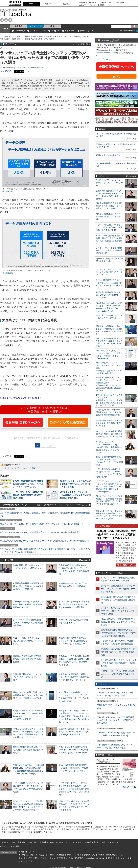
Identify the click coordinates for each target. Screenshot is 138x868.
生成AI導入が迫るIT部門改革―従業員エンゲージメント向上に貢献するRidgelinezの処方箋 (74, 732)
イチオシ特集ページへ (126, 565)
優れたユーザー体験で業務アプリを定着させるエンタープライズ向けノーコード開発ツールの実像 (28, 695)
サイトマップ (113, 842)
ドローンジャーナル (123, 858)
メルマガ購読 (32, 842)
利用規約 (21, 842)
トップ (5, 29)
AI (52, 31)
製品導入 (66, 4)
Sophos (21, 468)
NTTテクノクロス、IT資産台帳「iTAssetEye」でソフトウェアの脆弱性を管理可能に (75, 495)
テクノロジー (36, 26)
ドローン (93, 5)
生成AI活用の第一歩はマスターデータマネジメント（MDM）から (109, 183)
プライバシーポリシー (74, 842)
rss (10, 20)
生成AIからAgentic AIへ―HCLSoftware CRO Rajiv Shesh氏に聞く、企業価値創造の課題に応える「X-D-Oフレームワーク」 (109, 447)
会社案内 (59, 842)
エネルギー (83, 5)
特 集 (52, 26)
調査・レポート (52, 37)
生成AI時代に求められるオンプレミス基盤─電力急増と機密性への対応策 (28, 750)
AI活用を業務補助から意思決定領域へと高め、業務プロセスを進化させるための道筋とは (28, 586)
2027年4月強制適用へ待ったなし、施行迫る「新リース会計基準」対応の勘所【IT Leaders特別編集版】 (45, 514)
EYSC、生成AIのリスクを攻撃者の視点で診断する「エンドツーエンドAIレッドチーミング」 (28, 484)
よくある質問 (14, 846)
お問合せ (3, 846)
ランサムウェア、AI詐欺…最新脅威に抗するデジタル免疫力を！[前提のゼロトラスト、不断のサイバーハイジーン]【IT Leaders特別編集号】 (46, 551)
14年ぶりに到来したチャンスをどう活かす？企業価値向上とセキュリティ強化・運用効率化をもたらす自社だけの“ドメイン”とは (109, 400)
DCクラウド (49, 4)
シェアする (6, 71)
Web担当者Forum (64, 855)
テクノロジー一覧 (23, 37)
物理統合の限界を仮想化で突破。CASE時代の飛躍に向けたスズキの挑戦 (28, 659)
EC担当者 (93, 3)
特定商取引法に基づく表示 (95, 842)
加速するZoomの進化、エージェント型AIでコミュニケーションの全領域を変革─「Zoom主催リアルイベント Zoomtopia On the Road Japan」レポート (74, 716)
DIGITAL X (110, 858)
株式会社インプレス (26, 852)
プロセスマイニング (38, 31)
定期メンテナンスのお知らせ (108, 155)
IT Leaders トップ (7, 37)
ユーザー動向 (20, 31)
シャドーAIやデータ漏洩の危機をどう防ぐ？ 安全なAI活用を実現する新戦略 (28, 623)
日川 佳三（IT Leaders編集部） (31, 68)
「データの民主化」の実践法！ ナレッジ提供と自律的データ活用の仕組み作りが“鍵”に (28, 604)
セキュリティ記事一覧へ (80, 44)
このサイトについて (8, 842)
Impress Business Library (106, 53)
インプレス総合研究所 (82, 855)
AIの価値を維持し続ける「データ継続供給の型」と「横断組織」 (109, 217)
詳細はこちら (128, 787)
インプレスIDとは (105, 59)
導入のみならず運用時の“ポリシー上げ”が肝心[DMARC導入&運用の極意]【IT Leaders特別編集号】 (45, 541)
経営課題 (19, 26)
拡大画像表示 (8, 191)
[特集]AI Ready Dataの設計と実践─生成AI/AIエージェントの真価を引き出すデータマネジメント (116, 535)
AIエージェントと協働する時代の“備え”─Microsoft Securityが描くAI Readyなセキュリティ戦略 (73, 750)
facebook (6, 20)
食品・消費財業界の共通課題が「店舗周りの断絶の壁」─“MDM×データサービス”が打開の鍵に (74, 768)
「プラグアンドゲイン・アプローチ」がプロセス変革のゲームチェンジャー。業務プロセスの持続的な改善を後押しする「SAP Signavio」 (74, 789)
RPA (59, 31)
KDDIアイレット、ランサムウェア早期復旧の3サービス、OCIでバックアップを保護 (75, 484)
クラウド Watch (98, 855)
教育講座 (101, 5)
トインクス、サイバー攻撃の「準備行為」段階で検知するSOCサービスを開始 (28, 495)
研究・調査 (120, 3)
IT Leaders (16, 14)
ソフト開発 (103, 3)
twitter (2, 20)
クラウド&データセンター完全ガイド (33, 855)
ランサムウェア (10, 468)
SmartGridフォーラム (114, 855)
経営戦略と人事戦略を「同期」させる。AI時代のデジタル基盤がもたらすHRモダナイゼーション (74, 677)
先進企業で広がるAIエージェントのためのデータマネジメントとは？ (28, 677)
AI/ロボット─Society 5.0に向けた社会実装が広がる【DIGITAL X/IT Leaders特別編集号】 (40, 532)
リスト (27, 71)
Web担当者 (83, 3)
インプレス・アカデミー (28, 861)
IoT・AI (111, 3)
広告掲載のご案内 (47, 842)
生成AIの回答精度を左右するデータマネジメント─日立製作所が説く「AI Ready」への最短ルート (74, 641)
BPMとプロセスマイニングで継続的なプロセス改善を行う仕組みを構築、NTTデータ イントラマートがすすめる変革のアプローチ (109, 501)
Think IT (52, 855)
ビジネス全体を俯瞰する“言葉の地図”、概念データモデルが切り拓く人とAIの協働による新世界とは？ (74, 604)
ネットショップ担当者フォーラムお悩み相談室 (65, 858)
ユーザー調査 (30, 468)
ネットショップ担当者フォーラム (32, 858)
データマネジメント (88, 31)
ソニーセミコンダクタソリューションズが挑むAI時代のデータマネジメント (28, 641)
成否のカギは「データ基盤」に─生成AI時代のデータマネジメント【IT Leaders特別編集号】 (42, 524)
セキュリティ (70, 31)
